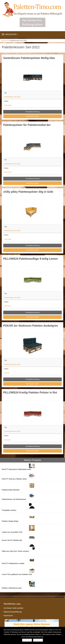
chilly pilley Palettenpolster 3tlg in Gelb (28, 192)
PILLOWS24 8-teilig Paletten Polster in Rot (30, 393)
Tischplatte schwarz (9, 510)
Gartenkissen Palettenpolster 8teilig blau (29, 58)
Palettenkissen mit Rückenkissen (14, 499)
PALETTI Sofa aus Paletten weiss (14, 479)
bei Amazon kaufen (33, 116)
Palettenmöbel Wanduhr (11, 490)
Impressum (8, 616)
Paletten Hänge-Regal (10, 521)
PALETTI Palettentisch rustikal (13, 563)
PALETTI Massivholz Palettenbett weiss (16, 469)
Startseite (4, 41)
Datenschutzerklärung (13, 612)
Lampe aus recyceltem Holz (12, 532)
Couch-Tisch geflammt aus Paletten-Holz (17, 574)
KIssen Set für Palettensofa (12, 540)
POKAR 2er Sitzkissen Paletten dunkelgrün (31, 326)
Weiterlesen (38, 640)
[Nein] (62, 636)
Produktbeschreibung (33, 112)
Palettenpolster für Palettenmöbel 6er (27, 125)
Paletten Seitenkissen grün (12, 588)
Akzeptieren (27, 640)
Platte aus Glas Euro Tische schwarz (15, 551)
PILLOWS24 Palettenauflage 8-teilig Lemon (31, 259)
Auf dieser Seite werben (13, 608)
